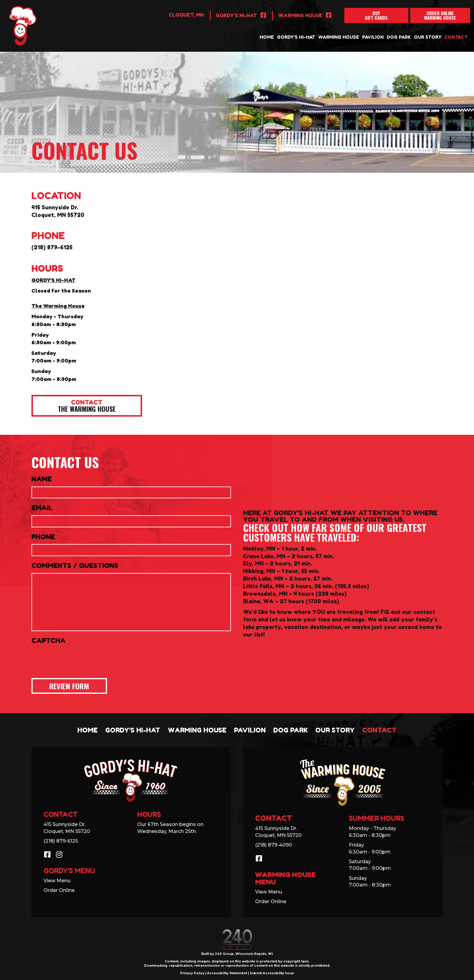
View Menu (57, 881)
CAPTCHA (49, 641)
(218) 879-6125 (52, 247)
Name (42, 479)
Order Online (59, 890)
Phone (43, 537)
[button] (87, 406)
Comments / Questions (75, 565)
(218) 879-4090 (274, 845)
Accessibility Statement (227, 973)
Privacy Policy (192, 973)
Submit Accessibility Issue (272, 973)
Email (42, 508)
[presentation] (77, 660)
